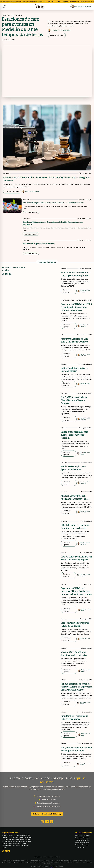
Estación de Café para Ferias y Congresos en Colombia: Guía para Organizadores (53, 203)
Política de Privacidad (83, 845)
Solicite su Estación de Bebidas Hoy (47, 814)
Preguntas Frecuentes (83, 841)
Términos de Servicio (83, 843)
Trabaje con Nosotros (83, 838)
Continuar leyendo (57, 35)
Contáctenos (80, 848)
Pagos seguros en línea (84, 836)
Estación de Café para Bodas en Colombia (39, 244)
